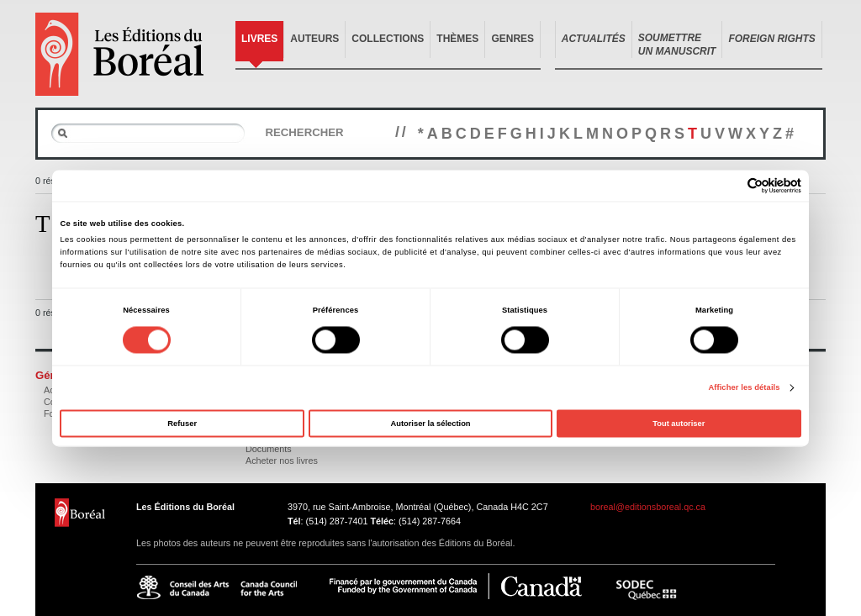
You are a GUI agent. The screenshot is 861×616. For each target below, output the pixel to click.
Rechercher (304, 132)
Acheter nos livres (282, 461)
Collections (388, 39)
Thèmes (457, 39)
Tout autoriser (679, 424)
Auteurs (314, 39)
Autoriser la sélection (430, 424)
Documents (269, 449)
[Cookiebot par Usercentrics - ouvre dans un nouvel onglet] (728, 185)
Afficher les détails (744, 388)
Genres (512, 39)
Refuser (182, 424)
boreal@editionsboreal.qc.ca (648, 507)
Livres (259, 39)
